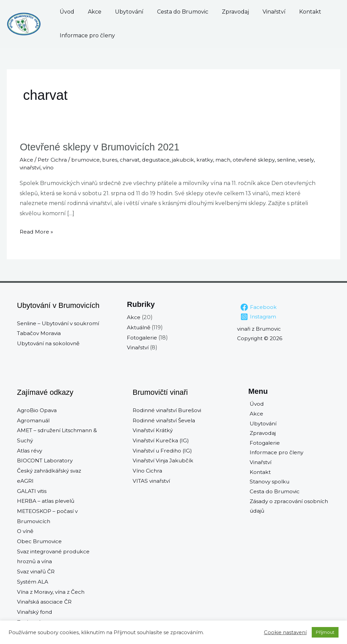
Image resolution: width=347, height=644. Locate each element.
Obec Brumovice (40, 541)
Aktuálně (140, 327)
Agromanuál (34, 420)
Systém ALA (33, 581)
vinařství (31, 168)
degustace (160, 159)
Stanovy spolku (269, 485)
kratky (211, 159)
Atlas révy (30, 450)
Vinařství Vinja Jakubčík (165, 461)
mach (229, 159)
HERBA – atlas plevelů (47, 501)
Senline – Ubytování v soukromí (60, 323)
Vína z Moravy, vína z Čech (52, 592)
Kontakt (269, 12)
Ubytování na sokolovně (50, 343)
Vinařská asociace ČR (45, 601)
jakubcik (189, 159)
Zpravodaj (208, 12)
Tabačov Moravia (40, 333)
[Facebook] (259, 307)
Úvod (67, 12)
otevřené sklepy (261, 159)
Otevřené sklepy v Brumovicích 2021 (103, 147)
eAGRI (26, 481)
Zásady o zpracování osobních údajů (289, 510)
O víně (26, 531)
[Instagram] (259, 316)
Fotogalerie (142, 337)
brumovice (87, 159)
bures (112, 159)
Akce (88, 12)
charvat (133, 159)
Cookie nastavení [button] (285, 632)
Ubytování (116, 12)
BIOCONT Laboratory (46, 461)
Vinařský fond (35, 612)
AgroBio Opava (37, 410)
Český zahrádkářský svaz (50, 470)
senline (295, 159)
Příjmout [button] (325, 632)
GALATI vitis (33, 491)
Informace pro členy (87, 35)
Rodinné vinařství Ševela (166, 420)
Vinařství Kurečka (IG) (162, 440)
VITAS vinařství (152, 481)
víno (50, 168)
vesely (315, 159)
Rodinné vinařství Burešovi (169, 410)
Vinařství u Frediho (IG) (164, 450)
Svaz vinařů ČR (37, 571)
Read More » (37, 231)
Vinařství (240, 12)
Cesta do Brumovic (162, 12)
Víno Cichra (148, 470)
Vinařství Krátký (154, 430)
